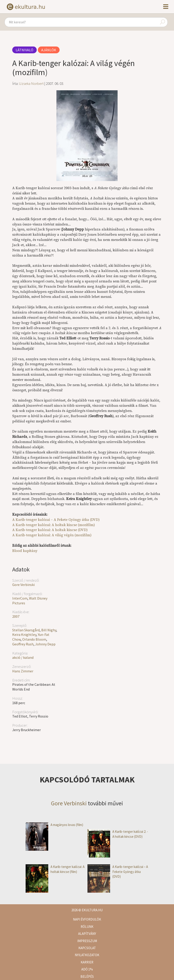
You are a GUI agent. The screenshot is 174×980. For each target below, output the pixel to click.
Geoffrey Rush (23, 644)
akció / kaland (23, 657)
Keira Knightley (24, 635)
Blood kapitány (25, 551)
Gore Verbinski (23, 585)
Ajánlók (49, 50)
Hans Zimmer (23, 671)
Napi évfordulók (87, 919)
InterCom (20, 598)
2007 (16, 616)
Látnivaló (24, 50)
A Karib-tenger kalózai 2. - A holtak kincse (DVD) (118, 834)
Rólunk (87, 927)
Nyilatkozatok (87, 955)
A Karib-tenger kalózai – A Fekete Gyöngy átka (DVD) (56, 520)
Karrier (87, 962)
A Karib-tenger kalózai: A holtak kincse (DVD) (50, 530)
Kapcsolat (87, 948)
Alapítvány (87, 934)
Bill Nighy (49, 630)
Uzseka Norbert (31, 83)
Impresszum (87, 941)
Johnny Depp (45, 644)
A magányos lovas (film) (54, 825)
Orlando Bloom (34, 639)
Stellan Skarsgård (26, 630)
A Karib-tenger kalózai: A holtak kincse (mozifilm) (54, 525)
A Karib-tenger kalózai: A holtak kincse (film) (55, 869)
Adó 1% (87, 969)
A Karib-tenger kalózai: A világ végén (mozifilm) (52, 535)
